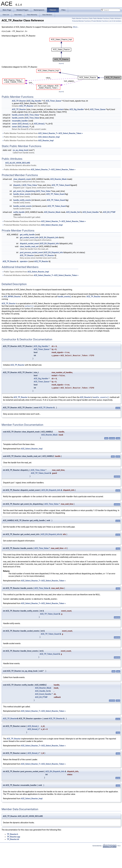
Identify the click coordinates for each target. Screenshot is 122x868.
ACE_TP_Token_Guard (61, 185)
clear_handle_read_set (29, 246)
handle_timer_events (22, 194)
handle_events (18, 115)
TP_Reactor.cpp (14, 837)
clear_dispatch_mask (22, 179)
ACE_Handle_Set (73, 212)
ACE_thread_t (24, 124)
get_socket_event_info (29, 238)
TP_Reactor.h (13, 834)
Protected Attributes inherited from (40, 275)
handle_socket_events (23, 206)
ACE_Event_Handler (91, 212)
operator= (24, 261)
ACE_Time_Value (32, 115)
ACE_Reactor (85, 397)
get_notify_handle (27, 235)
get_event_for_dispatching (24, 191)
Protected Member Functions (81, 21)
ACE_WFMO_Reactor (12, 297)
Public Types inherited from (26, 272)
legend (61, 63)
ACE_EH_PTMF (109, 212)
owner (14, 124)
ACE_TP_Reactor (19, 101)
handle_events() (64, 297)
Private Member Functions (100, 21)
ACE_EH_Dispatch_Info (49, 238)
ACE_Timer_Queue (53, 101)
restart (61, 109)
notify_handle (19, 212)
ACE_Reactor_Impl (46, 141)
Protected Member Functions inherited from (44, 221)
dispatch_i (18, 185)
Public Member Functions (80, 19)
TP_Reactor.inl (13, 839)
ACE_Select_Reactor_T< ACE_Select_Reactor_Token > (61, 133)
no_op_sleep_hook (20, 150)
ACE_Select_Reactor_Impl (49, 137)
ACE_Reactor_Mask (58, 179)
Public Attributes (115, 19)
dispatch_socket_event (29, 244)
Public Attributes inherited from (39, 170)
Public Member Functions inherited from (43, 133)
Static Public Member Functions (99, 19)
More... (76, 27)
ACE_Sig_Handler (34, 101)
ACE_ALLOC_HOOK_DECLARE (18, 163)
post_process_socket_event (31, 252)
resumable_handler (20, 121)
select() (29, 306)
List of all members (115, 21)
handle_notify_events (22, 200)
